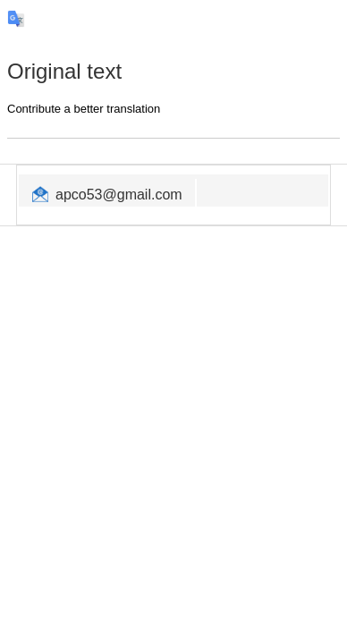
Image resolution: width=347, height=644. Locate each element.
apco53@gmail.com (119, 195)
